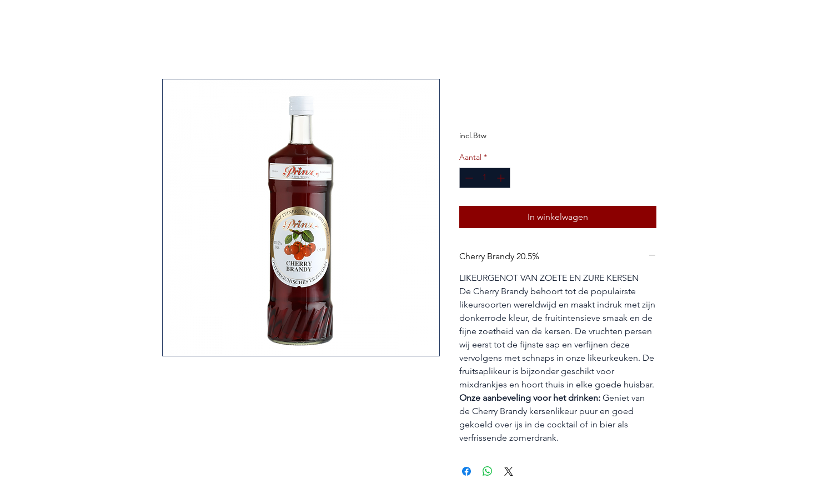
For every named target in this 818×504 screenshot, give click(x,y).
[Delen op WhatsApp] (488, 471)
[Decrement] (468, 178)
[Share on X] (509, 471)
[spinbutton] (485, 178)
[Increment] (502, 178)
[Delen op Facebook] (466, 471)
